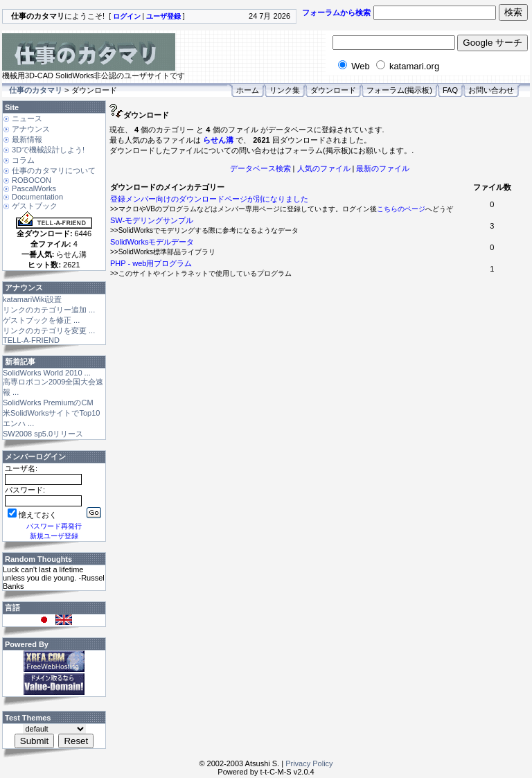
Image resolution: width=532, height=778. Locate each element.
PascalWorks (34, 188)
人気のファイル (324, 168)
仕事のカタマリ (36, 90)
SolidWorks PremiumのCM (48, 403)
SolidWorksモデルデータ (152, 242)
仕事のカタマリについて (54, 170)
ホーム (248, 90)
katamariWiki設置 (32, 299)
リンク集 (285, 90)
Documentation (37, 197)
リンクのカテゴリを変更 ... (49, 330)
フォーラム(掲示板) (399, 90)
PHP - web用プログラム (151, 263)
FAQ (450, 90)
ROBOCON (32, 180)
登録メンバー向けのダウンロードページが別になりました (209, 199)
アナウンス (31, 129)
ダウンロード (333, 90)
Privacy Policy (309, 763)
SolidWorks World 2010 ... (47, 373)
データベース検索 (260, 168)
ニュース (27, 118)
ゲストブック (35, 206)
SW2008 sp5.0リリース (43, 434)
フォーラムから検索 (336, 12)
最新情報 (27, 139)
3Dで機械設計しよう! (48, 150)
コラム (23, 160)
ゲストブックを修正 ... (41, 320)
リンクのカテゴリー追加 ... (49, 310)
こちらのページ (401, 209)
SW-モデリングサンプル (152, 220)
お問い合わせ (491, 90)
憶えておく (32, 515)
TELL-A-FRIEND (31, 340)
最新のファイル (383, 168)
